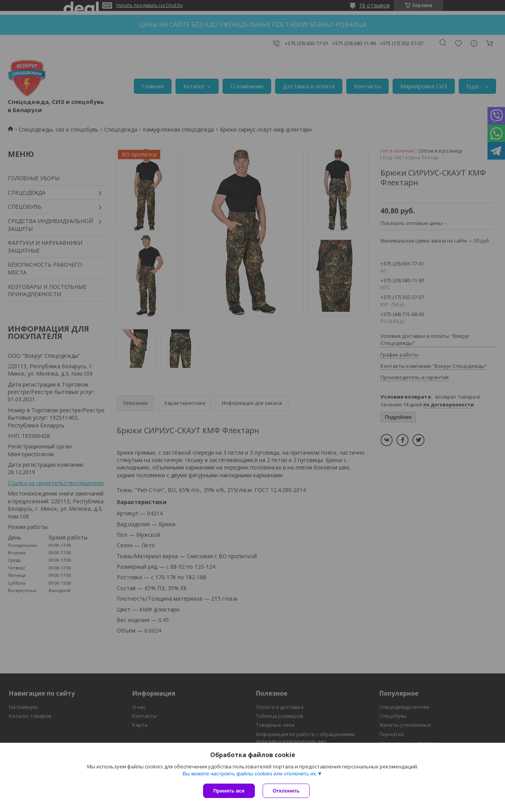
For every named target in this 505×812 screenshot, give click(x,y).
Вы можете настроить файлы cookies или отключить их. (250, 774)
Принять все (229, 791)
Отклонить (286, 791)
